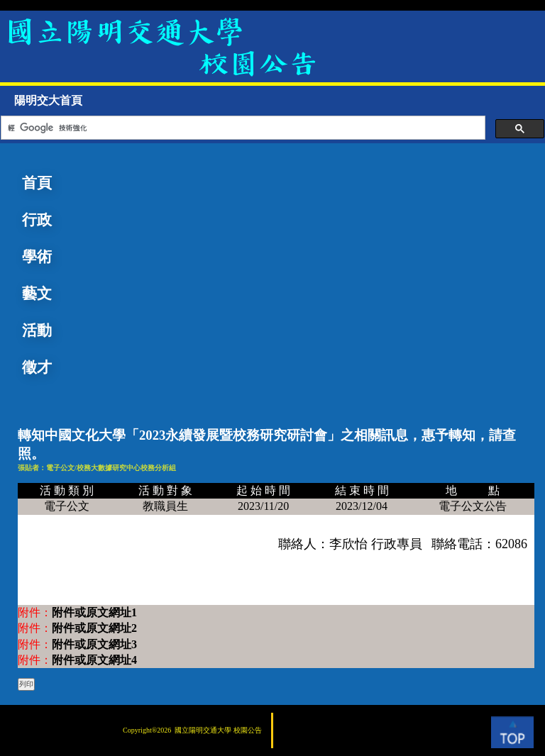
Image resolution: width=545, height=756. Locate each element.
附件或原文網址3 (94, 644)
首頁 (37, 183)
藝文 (37, 294)
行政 (37, 220)
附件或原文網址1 (94, 612)
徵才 (37, 367)
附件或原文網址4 (94, 660)
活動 (37, 330)
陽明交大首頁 (48, 100)
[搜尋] (242, 128)
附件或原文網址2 (94, 628)
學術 (37, 257)
